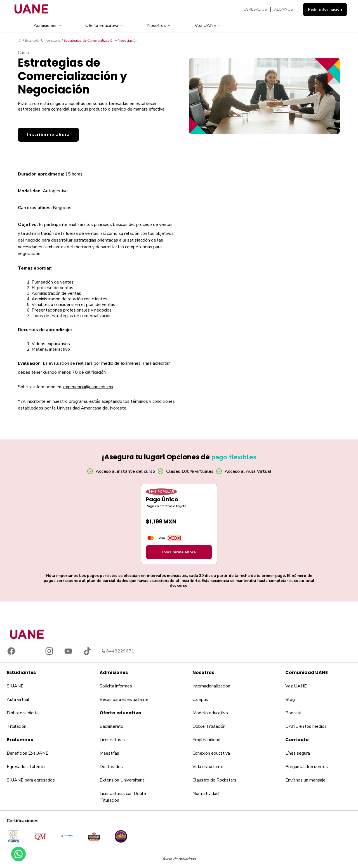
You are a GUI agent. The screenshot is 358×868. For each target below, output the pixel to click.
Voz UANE (208, 25)
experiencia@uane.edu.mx (88, 387)
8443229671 (120, 651)
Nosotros (159, 25)
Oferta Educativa (104, 25)
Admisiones (48, 25)
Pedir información (325, 9)
